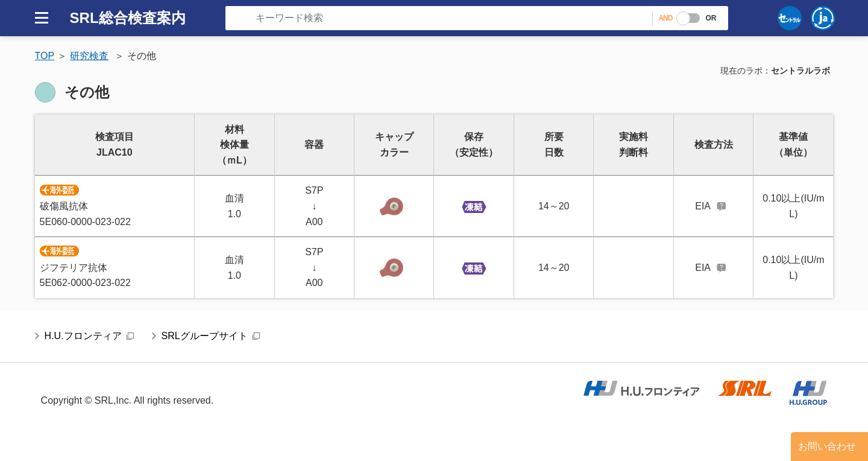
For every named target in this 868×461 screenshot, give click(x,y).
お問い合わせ (827, 446)
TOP (45, 56)
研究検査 (89, 56)
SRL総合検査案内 (128, 18)
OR (711, 18)
